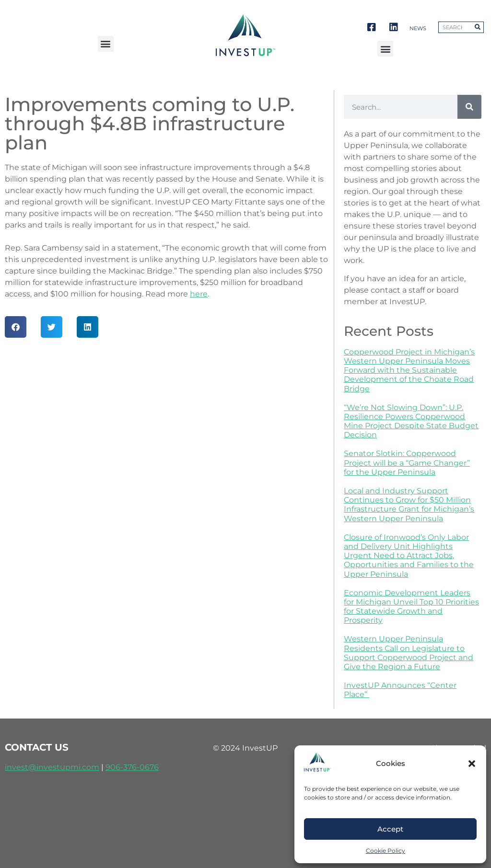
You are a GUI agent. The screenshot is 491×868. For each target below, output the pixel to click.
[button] (472, 764)
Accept (390, 829)
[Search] (469, 107)
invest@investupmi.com (52, 767)
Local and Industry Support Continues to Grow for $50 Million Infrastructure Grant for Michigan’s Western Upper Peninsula (409, 505)
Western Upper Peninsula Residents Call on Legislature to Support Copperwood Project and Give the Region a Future (409, 653)
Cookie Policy (386, 851)
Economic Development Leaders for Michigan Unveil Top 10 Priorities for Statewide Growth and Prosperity (411, 607)
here (199, 294)
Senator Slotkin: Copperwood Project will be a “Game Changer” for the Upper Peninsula (407, 463)
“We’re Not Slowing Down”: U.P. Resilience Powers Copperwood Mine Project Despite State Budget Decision (411, 421)
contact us (37, 747)
